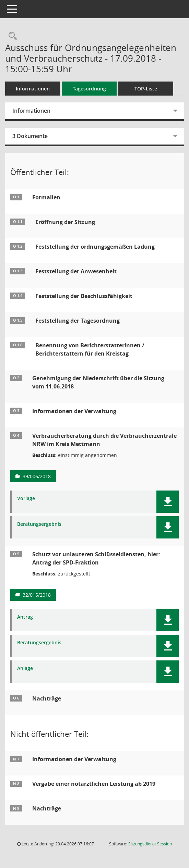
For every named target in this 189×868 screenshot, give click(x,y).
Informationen (33, 89)
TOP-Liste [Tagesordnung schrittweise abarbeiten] (146, 89)
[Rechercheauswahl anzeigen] (11, 36)
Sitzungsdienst (150, 844)
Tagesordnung (89, 89)
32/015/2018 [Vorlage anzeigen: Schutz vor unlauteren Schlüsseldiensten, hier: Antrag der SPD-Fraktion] (37, 595)
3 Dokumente (30, 136)
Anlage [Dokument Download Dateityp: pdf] (25, 668)
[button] (168, 502)
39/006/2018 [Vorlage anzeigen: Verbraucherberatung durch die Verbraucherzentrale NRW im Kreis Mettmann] (37, 476)
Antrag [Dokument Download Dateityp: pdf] (25, 617)
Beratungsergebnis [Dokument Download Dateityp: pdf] (39, 524)
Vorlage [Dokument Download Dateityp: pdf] (26, 499)
